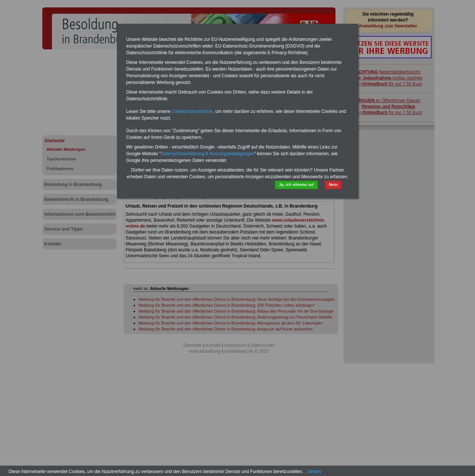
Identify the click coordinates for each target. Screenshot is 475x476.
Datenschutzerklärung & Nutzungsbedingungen (207, 154)
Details (315, 472)
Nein (333, 185)
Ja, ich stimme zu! (296, 185)
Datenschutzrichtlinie (192, 111)
